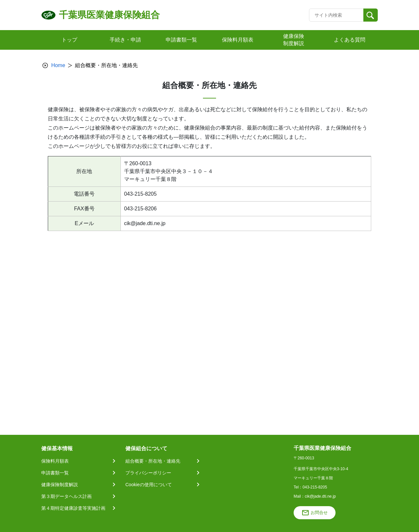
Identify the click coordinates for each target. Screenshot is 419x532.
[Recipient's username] (336, 15)
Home (58, 65)
